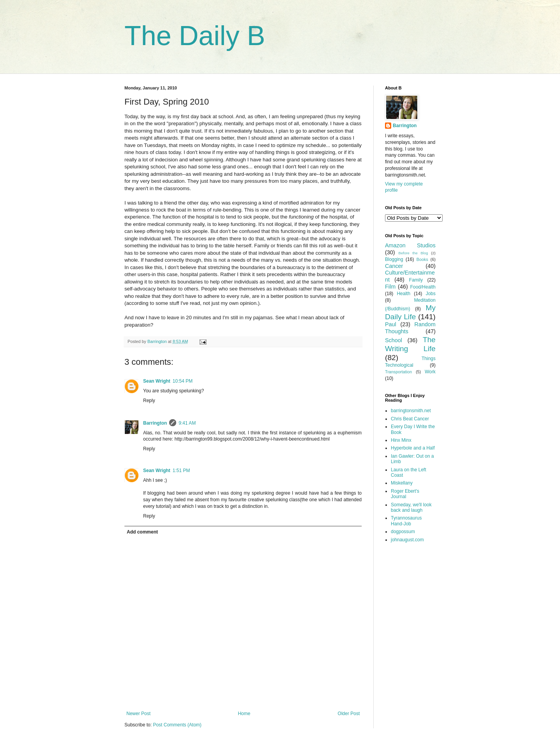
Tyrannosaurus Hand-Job (406, 521)
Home (244, 714)
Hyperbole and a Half (413, 448)
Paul (391, 324)
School (394, 340)
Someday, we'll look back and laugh (411, 507)
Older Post (349, 714)
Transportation (398, 372)
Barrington (155, 423)
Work (430, 372)
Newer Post (138, 714)
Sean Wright (157, 381)
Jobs (431, 294)
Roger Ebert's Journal (405, 494)
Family (416, 280)
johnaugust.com (407, 540)
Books (422, 259)
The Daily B (195, 36)
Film (390, 287)
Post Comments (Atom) (177, 725)
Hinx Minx (401, 440)
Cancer (394, 266)
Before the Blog (413, 253)
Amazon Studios (410, 245)
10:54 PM (183, 381)
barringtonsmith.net (411, 411)
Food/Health (423, 287)
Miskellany (402, 483)
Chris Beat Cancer (410, 419)
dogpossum (403, 532)
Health (403, 294)
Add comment (142, 532)
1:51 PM (181, 471)
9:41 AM (187, 423)
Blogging (394, 259)
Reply (149, 401)
